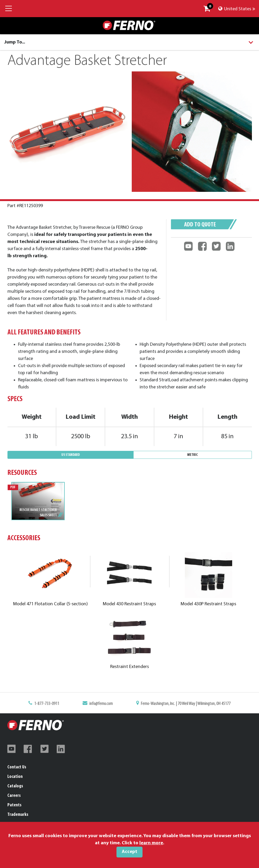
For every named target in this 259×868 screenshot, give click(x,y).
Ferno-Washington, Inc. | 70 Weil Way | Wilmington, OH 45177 (182, 704)
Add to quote (200, 228)
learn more (151, 843)
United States (237, 9)
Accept (129, 852)
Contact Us (17, 767)
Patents (14, 805)
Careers (14, 796)
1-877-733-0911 (52, 704)
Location (15, 777)
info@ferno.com (103, 704)
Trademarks (18, 815)
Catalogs (15, 786)
